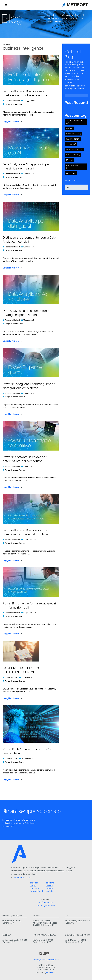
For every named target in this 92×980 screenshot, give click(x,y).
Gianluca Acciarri (11, 677)
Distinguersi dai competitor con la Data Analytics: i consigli (29, 239)
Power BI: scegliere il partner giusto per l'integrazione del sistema (30, 386)
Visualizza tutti (71, 180)
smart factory (74, 149)
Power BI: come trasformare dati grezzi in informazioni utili (29, 605)
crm (69, 160)
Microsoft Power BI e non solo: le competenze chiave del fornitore (25, 532)
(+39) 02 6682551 (46, 902)
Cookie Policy (53, 960)
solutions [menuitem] (50, 883)
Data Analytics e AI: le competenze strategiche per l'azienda (26, 313)
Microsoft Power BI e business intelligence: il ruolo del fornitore (25, 93)
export (71, 144)
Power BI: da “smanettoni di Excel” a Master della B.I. (27, 751)
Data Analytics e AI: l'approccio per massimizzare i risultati (26, 166)
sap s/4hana (73, 155)
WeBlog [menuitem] (49, 886)
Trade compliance (74, 122)
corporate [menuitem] (34, 888)
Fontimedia (51, 973)
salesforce (73, 139)
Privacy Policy (39, 960)
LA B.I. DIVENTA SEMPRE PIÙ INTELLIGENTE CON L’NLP (22, 670)
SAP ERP (71, 173)
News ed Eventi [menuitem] (37, 891)
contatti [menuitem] (49, 891)
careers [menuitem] (49, 888)
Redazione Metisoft (12, 101)
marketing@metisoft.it (46, 905)
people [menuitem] (33, 886)
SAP (69, 128)
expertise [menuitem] (34, 883)
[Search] (76, 187)
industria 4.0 (73, 134)
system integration (75, 167)
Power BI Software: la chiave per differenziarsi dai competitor (25, 459)
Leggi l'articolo (12, 122)
